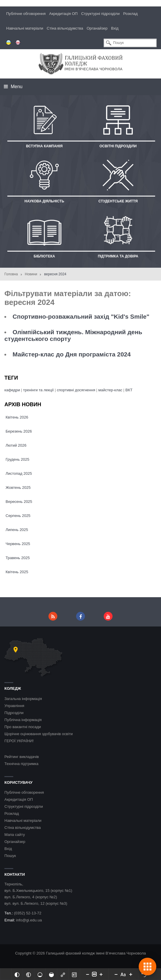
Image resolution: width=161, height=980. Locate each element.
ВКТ (129, 390)
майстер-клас (110, 390)
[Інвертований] (17, 974)
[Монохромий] (28, 974)
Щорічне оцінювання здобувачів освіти (39, 734)
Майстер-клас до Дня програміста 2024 (72, 354)
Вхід (115, 28)
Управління (14, 706)
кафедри (12, 390)
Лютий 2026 (16, 445)
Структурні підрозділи (100, 14)
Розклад (130, 14)
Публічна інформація (23, 720)
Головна (11, 274)
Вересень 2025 (19, 502)
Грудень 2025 (17, 459)
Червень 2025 (18, 544)
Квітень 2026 (17, 417)
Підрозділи (14, 713)
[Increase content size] (101, 974)
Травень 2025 (18, 558)
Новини (31, 274)
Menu (13, 87)
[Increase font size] (131, 974)
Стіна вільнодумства (65, 28)
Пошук (10, 856)
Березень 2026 (19, 431)
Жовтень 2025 (18, 488)
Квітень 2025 (17, 572)
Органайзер (97, 28)
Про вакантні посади (23, 727)
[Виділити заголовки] (74, 974)
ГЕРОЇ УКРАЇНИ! (19, 741)
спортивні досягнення (76, 390)
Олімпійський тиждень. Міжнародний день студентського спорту (73, 335)
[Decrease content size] (88, 974)
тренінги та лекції (39, 390)
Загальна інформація (23, 699)
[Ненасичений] (40, 974)
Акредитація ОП (63, 14)
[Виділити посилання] (63, 974)
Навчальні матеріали (25, 28)
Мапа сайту (15, 835)
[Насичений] (51, 974)
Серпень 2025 (18, 516)
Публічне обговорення (26, 14)
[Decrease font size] (116, 974)
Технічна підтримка (21, 764)
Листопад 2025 (19, 473)
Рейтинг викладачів (22, 757)
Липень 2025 (17, 530)
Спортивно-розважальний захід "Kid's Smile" (81, 316)
